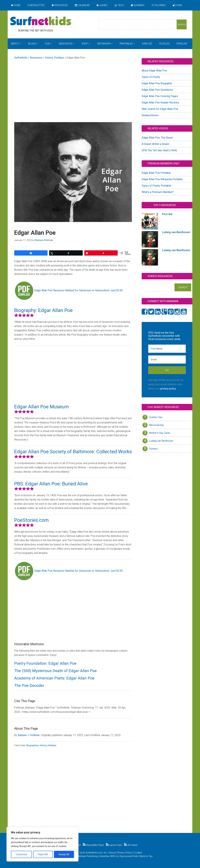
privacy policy (168, 389)
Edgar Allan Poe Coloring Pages (160, 96)
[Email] (167, 359)
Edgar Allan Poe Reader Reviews (160, 103)
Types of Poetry (151, 77)
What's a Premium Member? (158, 192)
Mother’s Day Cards (160, 433)
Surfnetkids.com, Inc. (96, 853)
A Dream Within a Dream (155, 144)
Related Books (150, 115)
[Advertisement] (73, 88)
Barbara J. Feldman (29, 735)
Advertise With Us (109, 856)
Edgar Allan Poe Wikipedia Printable (162, 179)
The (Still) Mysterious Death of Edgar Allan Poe (55, 671)
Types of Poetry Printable (156, 186)
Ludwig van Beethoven (161, 441)
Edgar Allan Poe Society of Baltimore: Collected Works (73, 452)
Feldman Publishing (87, 856)
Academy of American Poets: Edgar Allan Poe (54, 678)
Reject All (43, 854)
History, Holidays (54, 58)
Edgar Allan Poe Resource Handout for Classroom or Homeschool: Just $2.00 (78, 290)
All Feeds (131, 845)
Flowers (153, 449)
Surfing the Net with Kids (41, 21)
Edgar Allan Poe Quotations (157, 90)
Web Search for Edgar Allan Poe (160, 109)
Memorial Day (156, 425)
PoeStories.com (31, 520)
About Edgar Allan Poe (154, 71)
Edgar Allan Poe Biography (157, 83)
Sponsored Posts (129, 856)
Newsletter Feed (93, 845)
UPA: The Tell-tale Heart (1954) (159, 150)
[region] (42, 844)
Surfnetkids (21, 58)
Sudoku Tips (156, 417)
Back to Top (146, 856)
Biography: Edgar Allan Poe (43, 310)
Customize (21, 854)
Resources (36, 58)
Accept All (64, 854)
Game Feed (114, 845)
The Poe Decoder (29, 686)
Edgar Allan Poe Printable (156, 173)
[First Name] (167, 349)
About (112, 853)
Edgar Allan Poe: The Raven (157, 138)
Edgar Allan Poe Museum (42, 407)
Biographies (33, 745)
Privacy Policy (125, 853)
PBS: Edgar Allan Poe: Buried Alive (51, 484)
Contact (138, 853)
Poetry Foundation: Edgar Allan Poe (45, 663)
